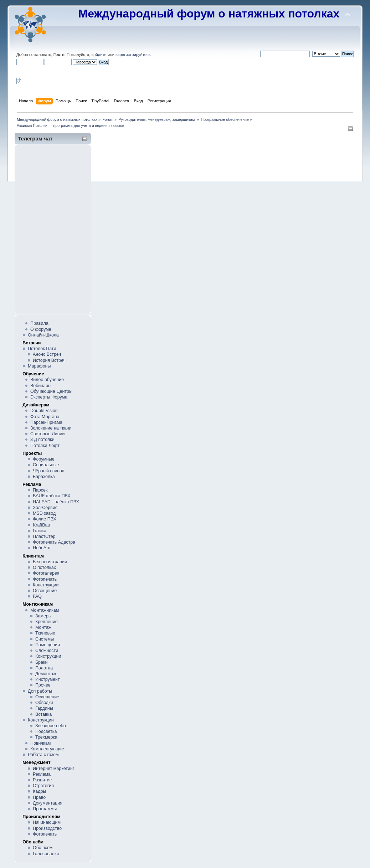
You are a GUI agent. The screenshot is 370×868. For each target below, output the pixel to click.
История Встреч (49, 360)
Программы (45, 809)
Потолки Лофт (45, 446)
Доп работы (40, 691)
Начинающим (47, 822)
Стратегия (43, 786)
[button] (19, 71)
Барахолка (44, 477)
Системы (45, 639)
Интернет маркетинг (54, 769)
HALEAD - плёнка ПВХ (56, 502)
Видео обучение (47, 380)
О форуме (41, 329)
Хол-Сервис (45, 508)
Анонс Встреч (47, 354)
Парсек (40, 490)
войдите (99, 55)
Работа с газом (43, 755)
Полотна (44, 668)
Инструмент (48, 679)
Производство (47, 828)
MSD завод (44, 513)
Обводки (44, 703)
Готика (40, 531)
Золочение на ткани (51, 428)
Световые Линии (47, 434)
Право (39, 797)
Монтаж (43, 627)
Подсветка (46, 731)
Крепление (47, 622)
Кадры (39, 791)
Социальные (46, 465)
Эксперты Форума (49, 397)
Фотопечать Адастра (54, 542)
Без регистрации (50, 562)
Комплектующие (47, 749)
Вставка (43, 714)
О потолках (44, 567)
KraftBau (42, 525)
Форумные (44, 459)
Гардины (44, 708)
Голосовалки (46, 854)
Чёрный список (48, 471)
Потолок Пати (42, 349)
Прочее (43, 685)
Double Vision (44, 411)
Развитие (42, 780)
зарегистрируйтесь (133, 55)
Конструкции (46, 585)
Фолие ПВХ (45, 519)
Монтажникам (45, 610)
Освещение (45, 591)
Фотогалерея (46, 573)
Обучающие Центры (51, 391)
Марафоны (39, 366)
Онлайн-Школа (43, 335)
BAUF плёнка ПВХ (52, 496)
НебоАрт (42, 548)
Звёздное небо (51, 726)
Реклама (42, 774)
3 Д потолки (42, 440)
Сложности (47, 651)
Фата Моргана (45, 417)
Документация (48, 803)
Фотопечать (45, 579)
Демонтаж (46, 674)
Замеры (43, 616)
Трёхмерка (46, 737)
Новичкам (40, 743)
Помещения (48, 645)
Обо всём (43, 848)
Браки (41, 662)
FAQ (37, 596)
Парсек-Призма (46, 422)
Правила (39, 323)
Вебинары (41, 386)
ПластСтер (44, 536)
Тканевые (45, 633)
